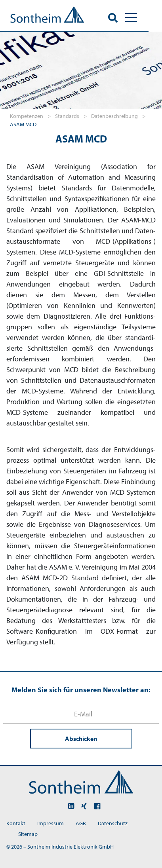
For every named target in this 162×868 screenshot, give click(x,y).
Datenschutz (113, 823)
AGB (81, 823)
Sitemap (28, 834)
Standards (68, 116)
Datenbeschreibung (115, 116)
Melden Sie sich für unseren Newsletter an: (81, 690)
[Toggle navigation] (145, 17)
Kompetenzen (27, 116)
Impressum (51, 823)
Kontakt (16, 823)
